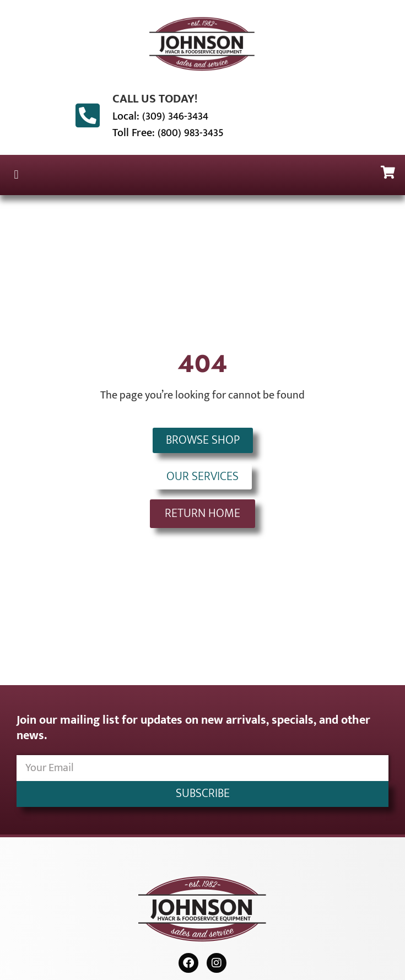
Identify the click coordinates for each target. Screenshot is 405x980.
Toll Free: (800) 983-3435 (168, 133)
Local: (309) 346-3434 (160, 116)
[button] (16, 175)
